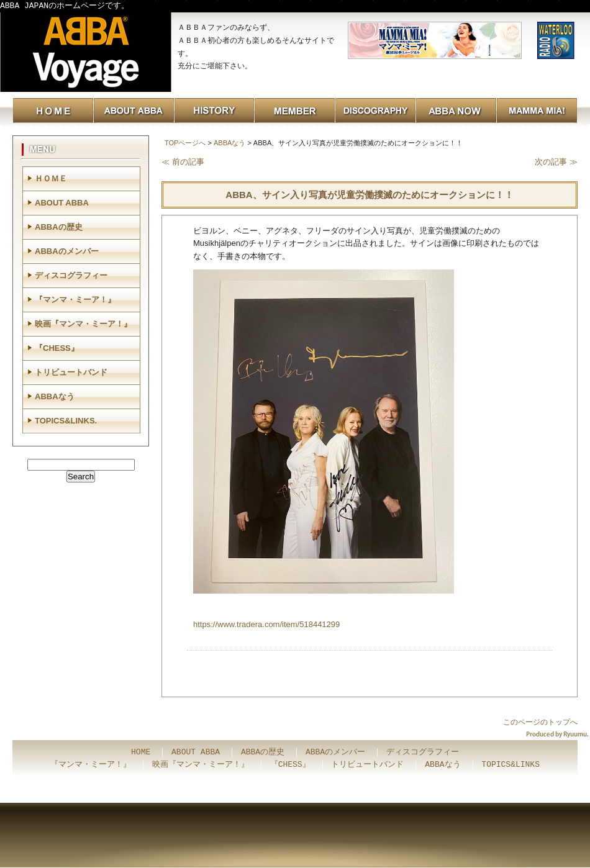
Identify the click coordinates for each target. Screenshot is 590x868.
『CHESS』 (57, 348)
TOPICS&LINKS (511, 765)
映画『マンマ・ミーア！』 (83, 324)
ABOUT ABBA (62, 203)
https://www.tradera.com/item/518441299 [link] (266, 624)
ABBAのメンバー (67, 251)
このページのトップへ (540, 722)
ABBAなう (229, 143)
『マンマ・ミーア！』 (75, 300)
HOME (141, 753)
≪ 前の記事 (183, 162)
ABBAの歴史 (59, 227)
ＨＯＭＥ (51, 179)
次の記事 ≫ (556, 162)
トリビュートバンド (71, 372)
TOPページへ (185, 143)
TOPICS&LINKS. (66, 421)
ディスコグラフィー (71, 275)
